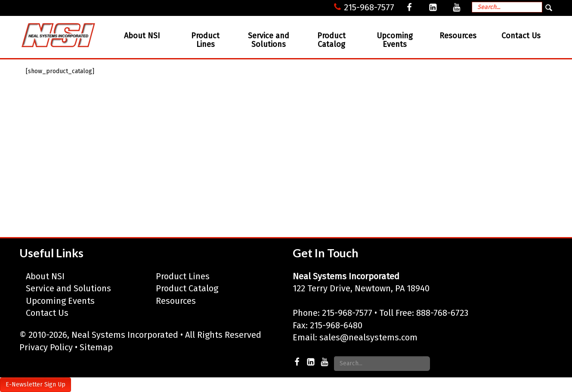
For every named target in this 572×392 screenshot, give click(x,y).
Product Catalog (331, 40)
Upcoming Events (395, 40)
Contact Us (521, 36)
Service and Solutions (269, 40)
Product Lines (205, 40)
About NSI (142, 36)
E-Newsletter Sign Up (36, 384)
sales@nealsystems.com (368, 337)
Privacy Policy (46, 347)
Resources (458, 36)
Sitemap (96, 347)
